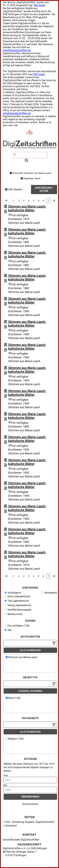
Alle (8, 630)
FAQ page (39, 74)
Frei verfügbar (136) (17, 626)
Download (11, 826)
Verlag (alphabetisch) (18, 605)
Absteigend (49, 593)
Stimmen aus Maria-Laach (22, 657)
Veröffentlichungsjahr (18, 610)
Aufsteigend (13, 593)
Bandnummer (14, 614)
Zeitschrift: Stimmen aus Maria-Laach (31, 173)
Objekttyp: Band (30, 178)
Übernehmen (30, 797)
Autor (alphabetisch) (17, 596)
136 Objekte (14, 189)
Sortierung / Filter (44, 189)
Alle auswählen (30, 650)
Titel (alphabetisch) (17, 601)
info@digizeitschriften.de (17, 50)
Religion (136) (15, 739)
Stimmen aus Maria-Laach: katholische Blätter (27, 208)
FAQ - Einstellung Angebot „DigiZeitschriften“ (30, 822)
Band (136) (13, 698)
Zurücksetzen (30, 804)
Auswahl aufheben (30, 691)
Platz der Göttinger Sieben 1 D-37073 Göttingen (21, 854)
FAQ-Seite (39, 5)
